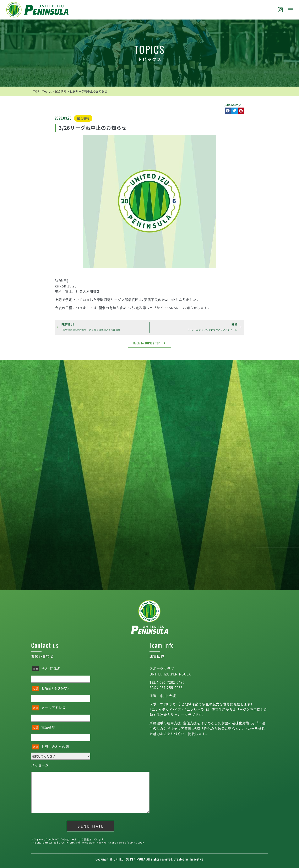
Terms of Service (127, 843)
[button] (228, 111)
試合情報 (83, 118)
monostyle (197, 859)
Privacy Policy (102, 843)
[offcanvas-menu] (291, 10)
